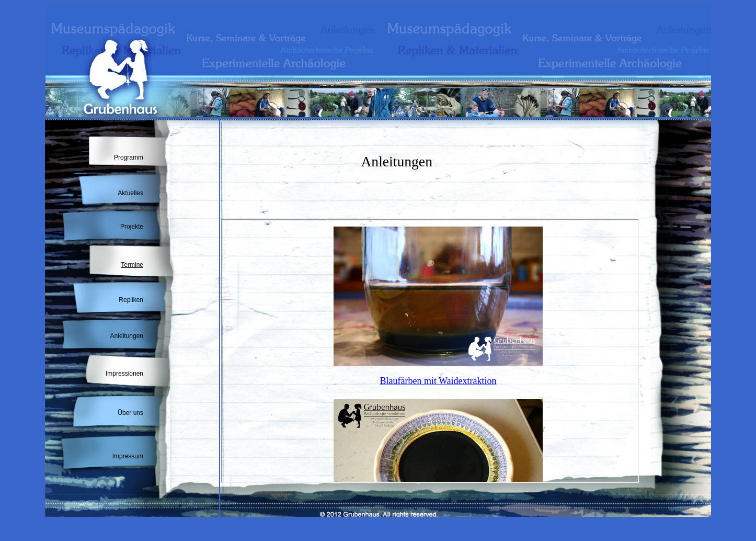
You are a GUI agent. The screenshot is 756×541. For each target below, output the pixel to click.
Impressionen (124, 374)
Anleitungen (127, 336)
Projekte (132, 227)
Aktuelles (130, 193)
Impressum (128, 456)
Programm (129, 157)
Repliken (131, 300)
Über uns (130, 413)
